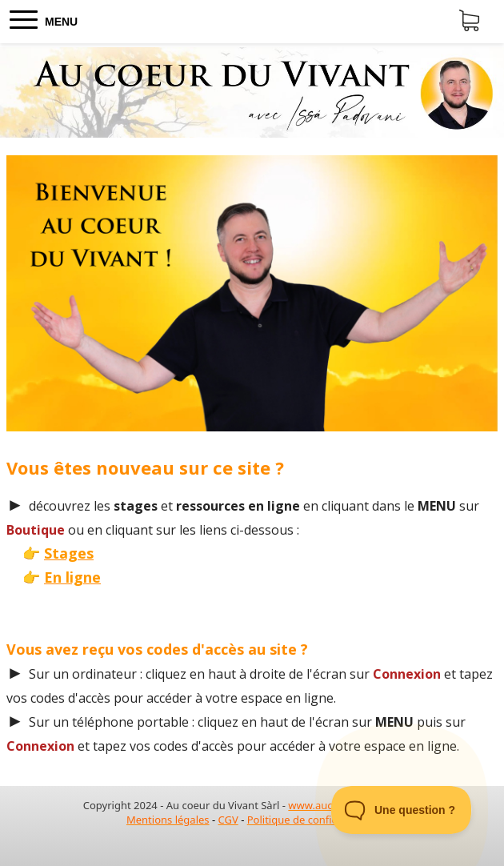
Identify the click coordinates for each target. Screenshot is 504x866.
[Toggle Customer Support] (402, 810)
